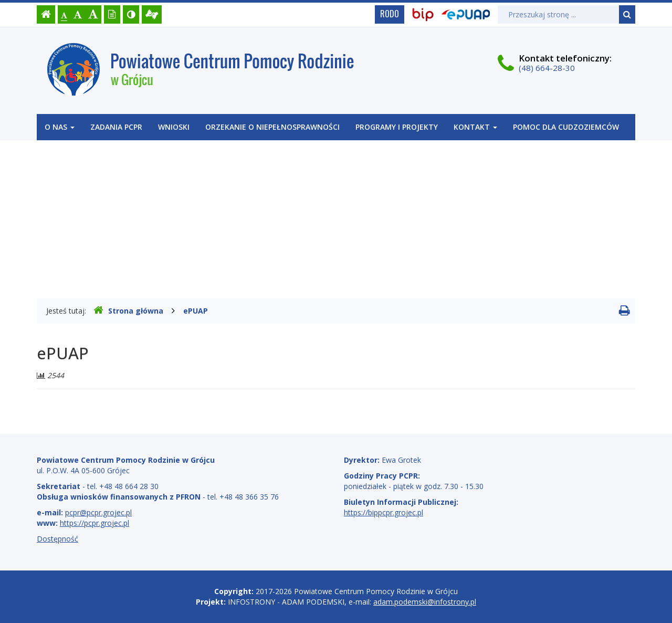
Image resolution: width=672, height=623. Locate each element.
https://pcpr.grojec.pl (94, 523)
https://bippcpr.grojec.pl (384, 512)
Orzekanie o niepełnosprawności (272, 127)
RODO (390, 14)
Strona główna (128, 310)
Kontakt (475, 127)
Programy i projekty (397, 127)
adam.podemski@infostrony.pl (425, 602)
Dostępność (57, 539)
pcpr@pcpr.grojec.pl (98, 512)
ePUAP (196, 311)
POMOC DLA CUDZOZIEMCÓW (566, 127)
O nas (60, 127)
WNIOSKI (174, 127)
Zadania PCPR (116, 127)
